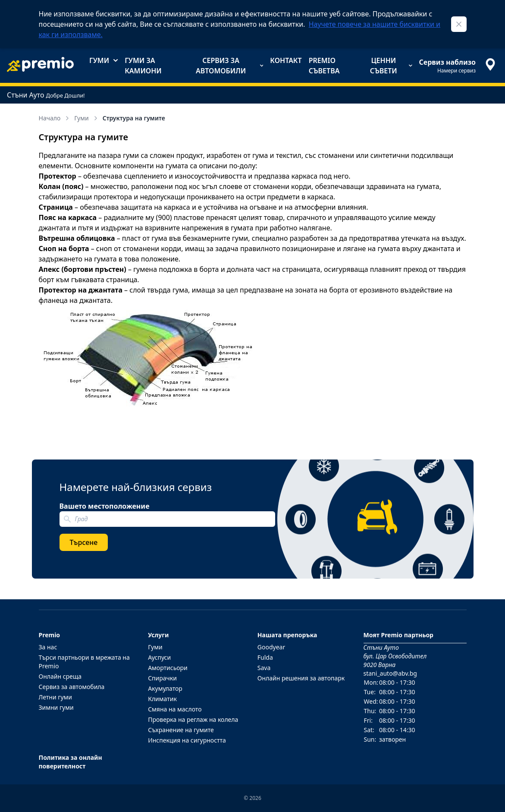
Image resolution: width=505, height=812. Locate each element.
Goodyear (271, 647)
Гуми (104, 60)
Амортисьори (168, 668)
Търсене (84, 542)
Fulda (265, 657)
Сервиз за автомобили (229, 66)
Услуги (158, 635)
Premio (50, 635)
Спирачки (162, 678)
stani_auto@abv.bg (390, 673)
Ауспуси (159, 657)
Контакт (286, 60)
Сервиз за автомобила (72, 687)
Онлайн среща (60, 676)
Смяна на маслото (175, 709)
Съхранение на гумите (181, 730)
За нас (48, 647)
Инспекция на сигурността (187, 740)
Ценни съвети (391, 66)
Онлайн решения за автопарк (301, 678)
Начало (55, 118)
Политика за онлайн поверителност (71, 762)
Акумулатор (165, 688)
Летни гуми (56, 697)
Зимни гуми (56, 707)
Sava (264, 668)
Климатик (162, 699)
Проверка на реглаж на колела (193, 719)
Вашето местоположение (105, 506)
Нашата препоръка (287, 635)
